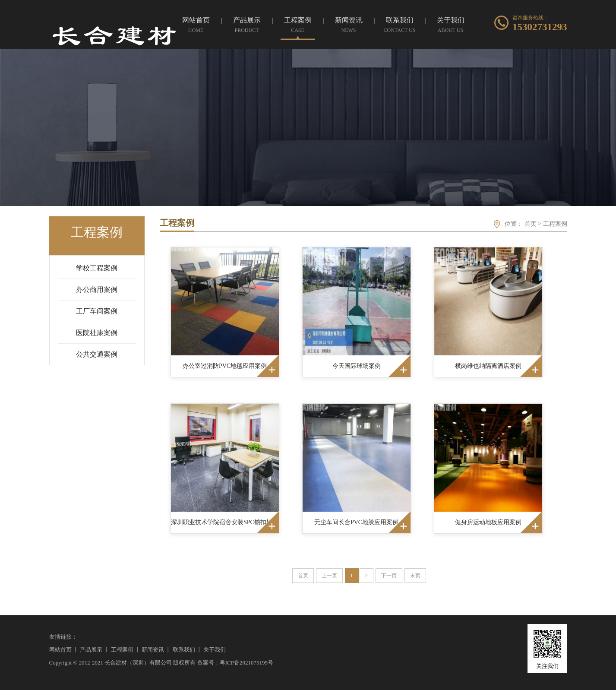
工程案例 (555, 224)
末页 (415, 576)
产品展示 (91, 650)
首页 (531, 224)
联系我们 (184, 650)
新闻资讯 (153, 650)
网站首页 (60, 650)
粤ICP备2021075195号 (246, 663)
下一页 (389, 576)
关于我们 (215, 650)
